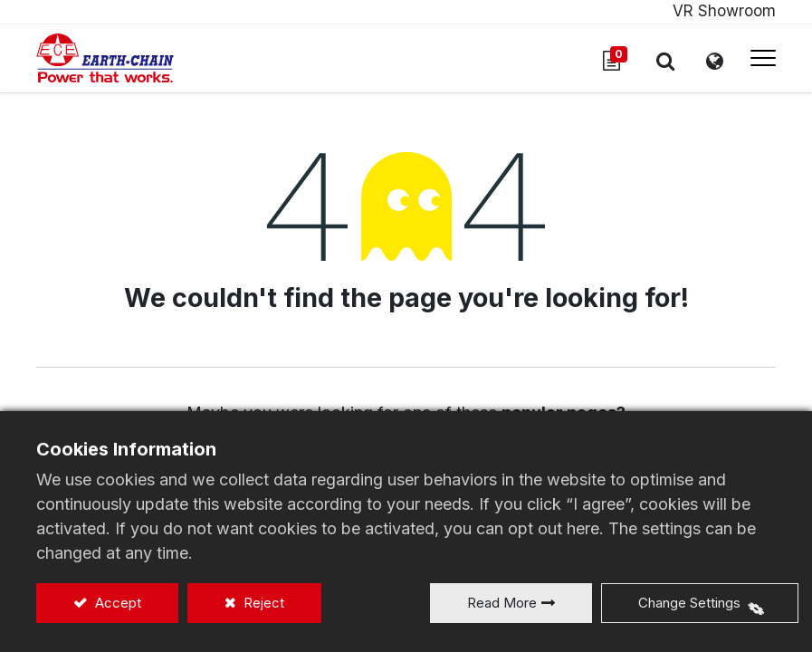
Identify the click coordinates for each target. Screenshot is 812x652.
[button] (665, 61)
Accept (116, 603)
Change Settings (689, 603)
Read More (502, 603)
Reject (262, 603)
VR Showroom (724, 11)
